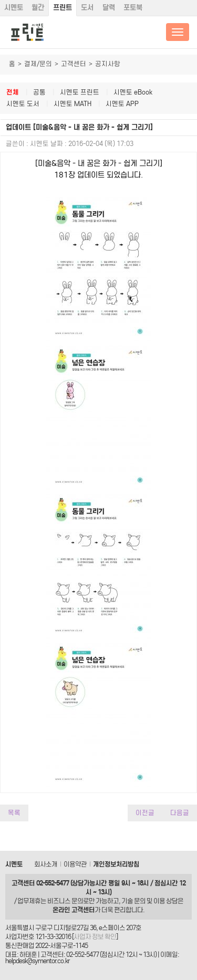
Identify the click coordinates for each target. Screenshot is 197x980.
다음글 (180, 813)
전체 (13, 92)
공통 (39, 92)
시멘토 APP (122, 104)
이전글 (145, 813)
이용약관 (75, 864)
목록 (14, 813)
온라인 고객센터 (74, 910)
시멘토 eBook (133, 92)
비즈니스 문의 (65, 901)
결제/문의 (38, 64)
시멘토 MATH (72, 104)
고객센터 (74, 64)
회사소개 (46, 864)
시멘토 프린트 (80, 92)
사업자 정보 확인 (95, 937)
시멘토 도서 (23, 104)
